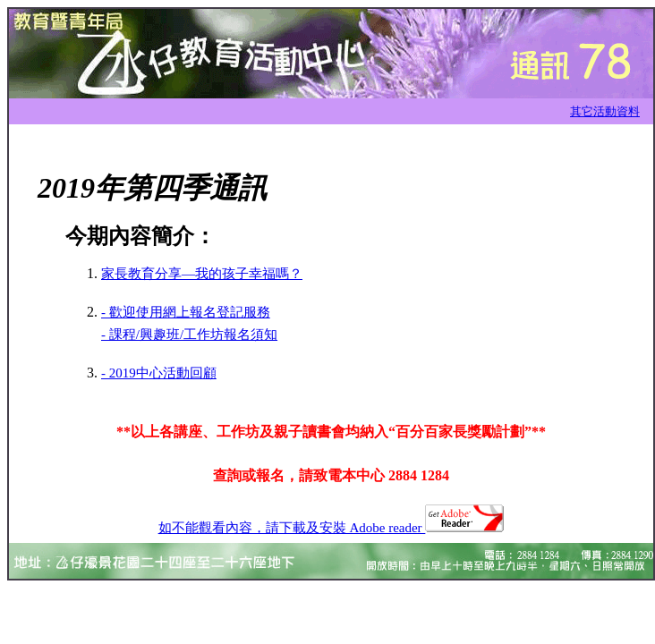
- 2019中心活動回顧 (159, 373)
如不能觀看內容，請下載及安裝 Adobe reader (332, 528)
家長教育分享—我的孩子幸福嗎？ (202, 274)
